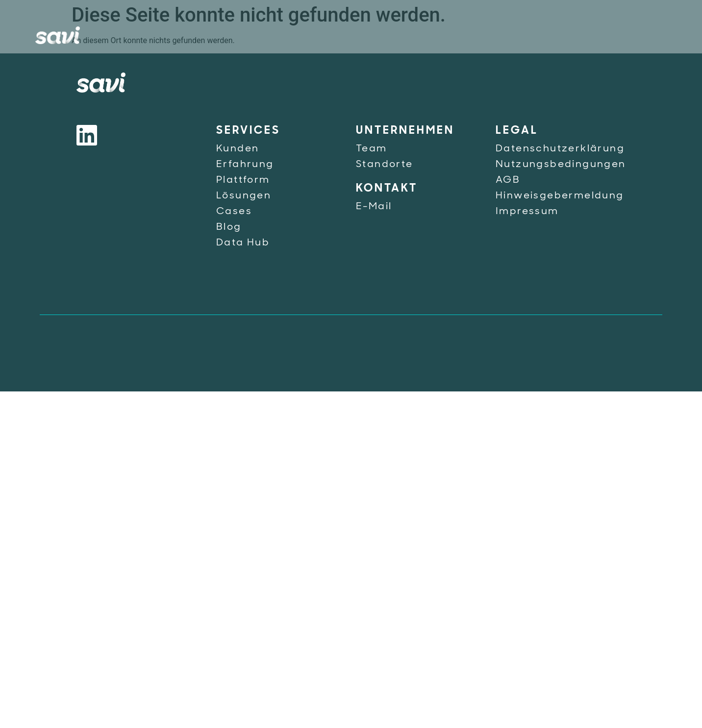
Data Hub (243, 243)
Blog (229, 227)
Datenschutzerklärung (560, 149)
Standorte (385, 165)
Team (372, 149)
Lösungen (244, 196)
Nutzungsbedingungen (561, 165)
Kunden (238, 149)
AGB (508, 180)
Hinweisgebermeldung (560, 196)
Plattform (243, 180)
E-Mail (374, 207)
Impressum (527, 212)
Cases (234, 212)
